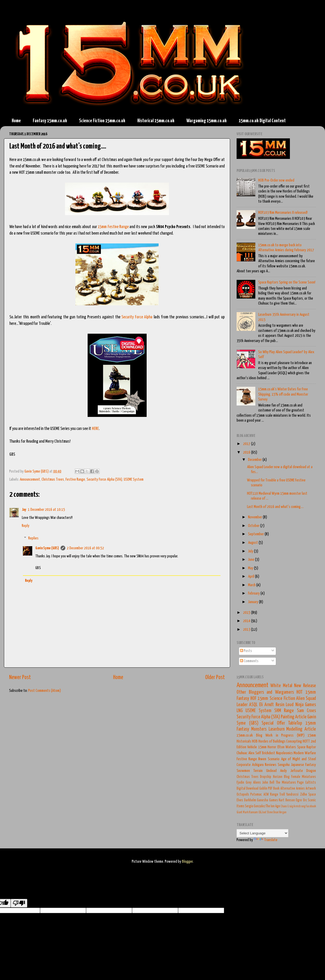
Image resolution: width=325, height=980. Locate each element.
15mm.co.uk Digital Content (262, 121)
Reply (26, 526)
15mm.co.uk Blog (249, 735)
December (255, 460)
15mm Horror (267, 747)
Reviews (271, 765)
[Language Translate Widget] (262, 833)
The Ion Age (273, 806)
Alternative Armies (292, 789)
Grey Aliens (253, 783)
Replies (33, 538)
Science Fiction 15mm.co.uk (102, 121)
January (253, 602)
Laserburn (277, 729)
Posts (246, 651)
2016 (247, 452)
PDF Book (274, 789)
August (253, 543)
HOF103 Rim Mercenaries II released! (283, 213)
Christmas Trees (53, 479)
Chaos (284, 806)
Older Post (215, 678)
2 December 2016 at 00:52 (85, 548)
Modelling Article (301, 729)
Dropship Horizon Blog (275, 777)
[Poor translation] (19, 903)
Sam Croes (306, 711)
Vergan (283, 812)
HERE (95, 429)
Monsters (259, 729)
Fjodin (240, 783)
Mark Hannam (250, 812)
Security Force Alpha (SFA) (104, 479)
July (251, 551)
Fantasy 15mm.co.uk (50, 121)
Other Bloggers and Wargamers (265, 692)
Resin (280, 705)
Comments (249, 661)
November (255, 517)
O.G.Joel (262, 812)
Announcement (30, 479)
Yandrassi (292, 795)
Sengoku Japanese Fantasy (297, 765)
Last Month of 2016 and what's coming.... (275, 507)
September (256, 534)
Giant (239, 812)
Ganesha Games (267, 800)
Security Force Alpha (137, 317)
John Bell (268, 783)
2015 (247, 613)
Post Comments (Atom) (45, 691)
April (252, 576)
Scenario (274, 759)
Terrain (258, 771)
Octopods (243, 795)
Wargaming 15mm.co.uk (207, 121)
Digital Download (248, 789)
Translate (266, 840)
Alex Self (255, 753)
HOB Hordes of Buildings (269, 741)
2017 (247, 444)
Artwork (311, 789)
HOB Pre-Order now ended (276, 180)
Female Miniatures (304, 777)
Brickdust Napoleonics (277, 753)
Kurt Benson (287, 800)
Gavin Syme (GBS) (47, 548)
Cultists (311, 783)
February (254, 593)
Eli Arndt (266, 705)
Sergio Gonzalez (255, 806)
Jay (24, 510)
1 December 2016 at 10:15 (46, 510)
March (252, 585)
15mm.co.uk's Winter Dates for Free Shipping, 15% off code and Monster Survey (283, 394)
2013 (247, 630)
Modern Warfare (305, 753)
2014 (247, 621)
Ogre (299, 800)
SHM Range (284, 711)
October (254, 526)
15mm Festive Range (113, 227)
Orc (305, 800)
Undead (271, 771)
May (251, 568)
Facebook (311, 806)
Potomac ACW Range (264, 795)
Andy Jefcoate (291, 771)
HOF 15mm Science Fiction (273, 699)
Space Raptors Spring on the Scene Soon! (287, 282)
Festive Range (75, 479)
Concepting (294, 741)
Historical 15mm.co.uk (156, 121)
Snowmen (243, 771)
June (252, 560)
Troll (282, 795)
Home (16, 121)
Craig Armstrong (296, 806)
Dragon (311, 771)
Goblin (263, 789)
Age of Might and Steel (299, 759)
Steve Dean (273, 812)
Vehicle (252, 747)
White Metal (281, 686)
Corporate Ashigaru (250, 765)
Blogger (187, 862)
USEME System (134, 479)
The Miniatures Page (290, 783)
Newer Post (20, 678)
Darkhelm (250, 800)
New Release (305, 686)
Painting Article (294, 717)
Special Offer (273, 723)
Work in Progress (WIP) (285, 735)
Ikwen (262, 759)
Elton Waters (287, 747)
